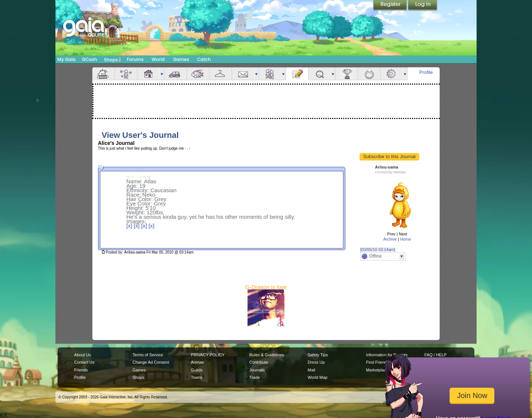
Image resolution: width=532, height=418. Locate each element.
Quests (320, 74)
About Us (83, 355)
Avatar (126, 74)
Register (391, 6)
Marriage (369, 74)
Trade (255, 377)
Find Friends (377, 362)
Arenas (197, 362)
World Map (318, 377)
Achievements (347, 74)
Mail (243, 74)
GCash (90, 59)
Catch (204, 59)
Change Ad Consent (151, 362)
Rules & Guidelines (267, 355)
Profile (426, 72)
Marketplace (377, 370)
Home (405, 239)
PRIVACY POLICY (208, 355)
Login (423, 6)
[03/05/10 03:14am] (378, 249)
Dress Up (316, 362)
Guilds (197, 370)
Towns (197, 377)
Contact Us (84, 362)
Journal (297, 74)
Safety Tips (318, 355)
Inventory (221, 74)
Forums (135, 59)
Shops (112, 60)
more (162, 74)
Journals (257, 370)
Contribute (259, 362)
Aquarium (198, 74)
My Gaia (66, 59)
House (149, 74)
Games (181, 59)
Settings (392, 74)
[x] (129, 226)
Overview (103, 74)
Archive (390, 239)
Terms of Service (148, 355)
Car (175, 74)
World (158, 59)
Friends (270, 74)
